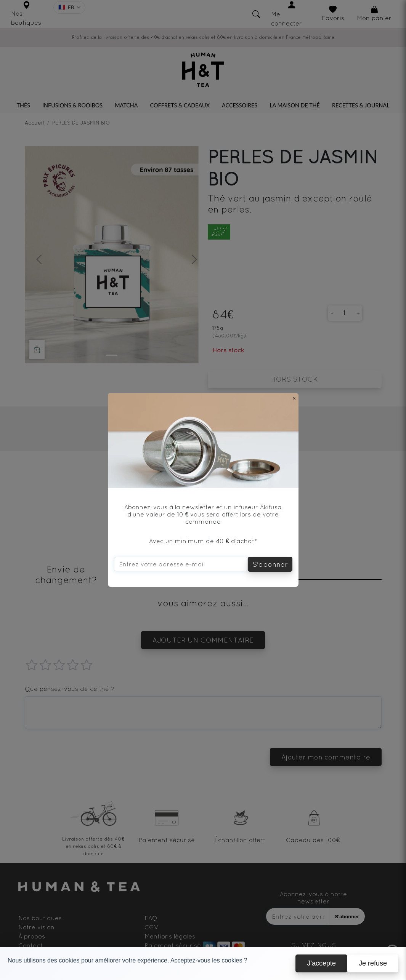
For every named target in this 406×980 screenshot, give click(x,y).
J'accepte (321, 963)
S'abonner (270, 564)
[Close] (294, 398)
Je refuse (373, 963)
